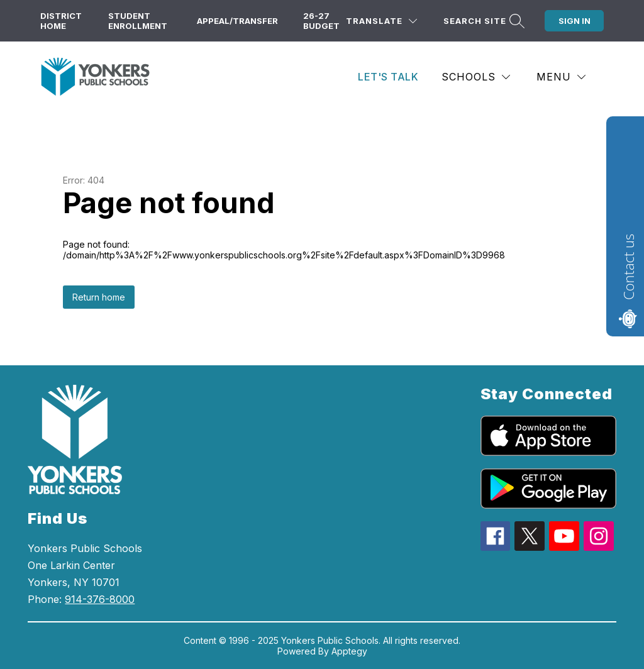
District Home (61, 21)
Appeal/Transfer (237, 21)
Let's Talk (388, 77)
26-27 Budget (321, 21)
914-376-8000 (100, 599)
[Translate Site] (381, 21)
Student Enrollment (138, 21)
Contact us (628, 267)
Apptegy (349, 651)
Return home (99, 297)
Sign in (575, 21)
